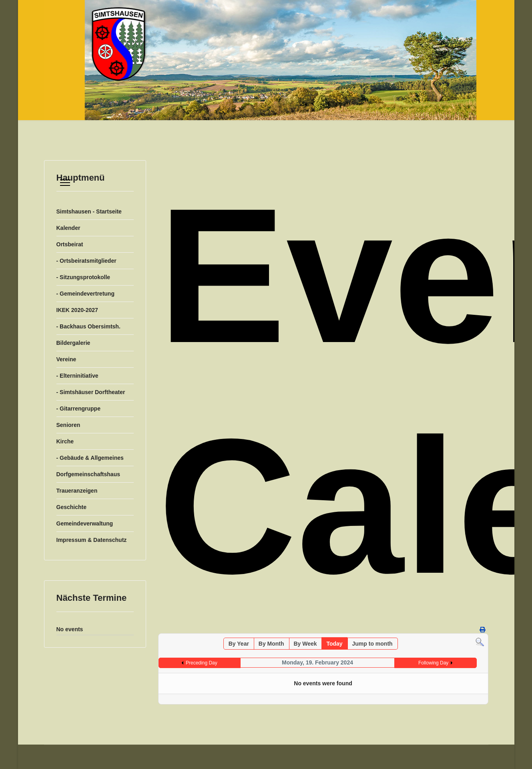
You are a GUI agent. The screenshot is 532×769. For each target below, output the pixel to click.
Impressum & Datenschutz (92, 540)
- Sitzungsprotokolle (83, 277)
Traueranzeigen (77, 491)
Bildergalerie (73, 343)
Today (334, 644)
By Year (239, 644)
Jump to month (372, 644)
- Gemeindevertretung (85, 294)
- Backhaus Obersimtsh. (88, 326)
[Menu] (65, 183)
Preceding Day (202, 663)
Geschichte (71, 507)
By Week (305, 644)
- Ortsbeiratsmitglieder (86, 261)
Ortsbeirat (70, 244)
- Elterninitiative (77, 376)
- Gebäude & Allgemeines (90, 458)
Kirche (65, 441)
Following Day (433, 663)
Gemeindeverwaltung (85, 523)
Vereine (66, 359)
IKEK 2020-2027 (77, 310)
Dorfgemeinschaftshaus (88, 474)
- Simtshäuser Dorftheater (91, 392)
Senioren (68, 425)
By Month (271, 644)
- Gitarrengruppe (78, 409)
